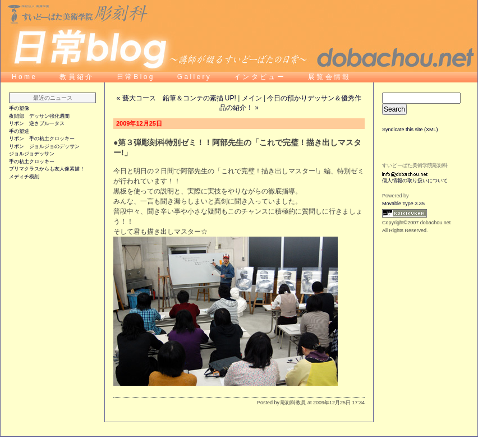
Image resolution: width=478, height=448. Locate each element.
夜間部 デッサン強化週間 (39, 116)
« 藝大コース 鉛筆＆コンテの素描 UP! (176, 98)
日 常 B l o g (136, 77)
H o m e (24, 77)
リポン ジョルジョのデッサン (44, 146)
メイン (252, 98)
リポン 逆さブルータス (37, 123)
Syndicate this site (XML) (410, 130)
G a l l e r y (194, 77)
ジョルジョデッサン (32, 154)
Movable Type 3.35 (403, 204)
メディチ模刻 (24, 177)
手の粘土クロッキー (32, 161)
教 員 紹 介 (77, 77)
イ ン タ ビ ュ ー (260, 77)
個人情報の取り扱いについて (415, 181)
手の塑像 (19, 108)
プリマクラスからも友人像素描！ (47, 169)
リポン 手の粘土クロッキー (42, 138)
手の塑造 (19, 131)
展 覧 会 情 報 (328, 77)
